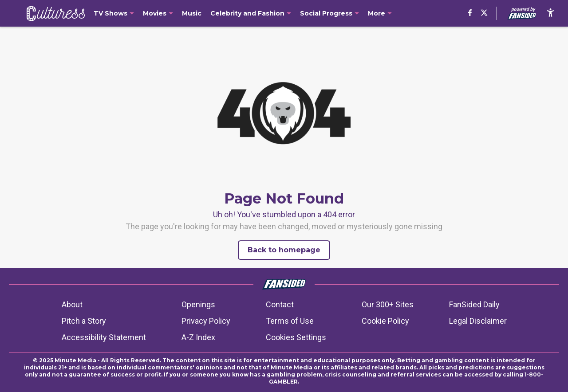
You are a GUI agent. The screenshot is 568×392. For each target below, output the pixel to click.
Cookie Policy (385, 321)
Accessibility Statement (104, 337)
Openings (198, 304)
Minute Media (75, 360)
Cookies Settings (296, 337)
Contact (280, 304)
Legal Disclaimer (478, 321)
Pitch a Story (84, 321)
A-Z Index (198, 337)
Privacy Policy (206, 321)
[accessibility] (550, 13)
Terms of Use (290, 321)
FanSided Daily (474, 304)
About (72, 304)
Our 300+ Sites (388, 304)
